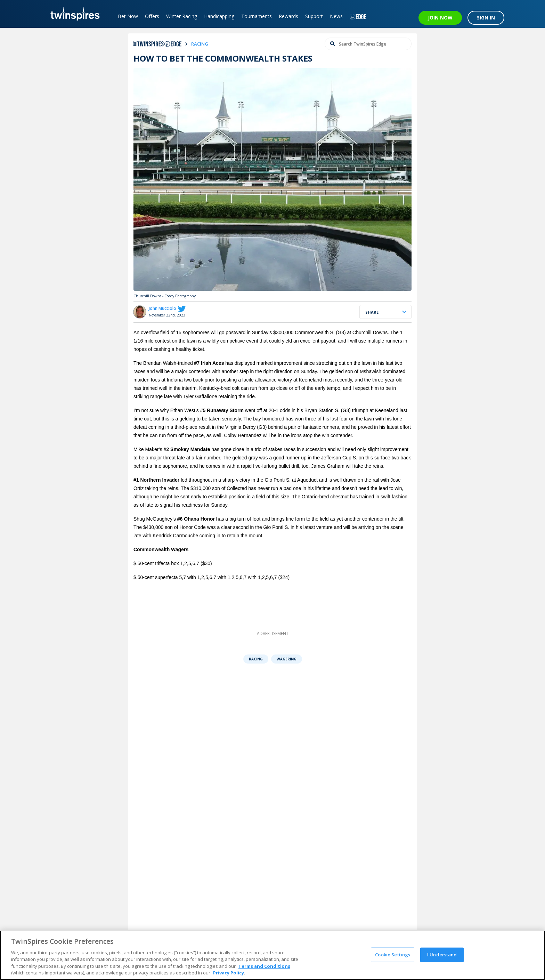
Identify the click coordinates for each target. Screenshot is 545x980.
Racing (256, 659)
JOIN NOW (440, 18)
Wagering (287, 659)
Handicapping (220, 16)
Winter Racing (183, 16)
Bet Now (129, 16)
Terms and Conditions (264, 966)
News (337, 16)
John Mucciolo (162, 308)
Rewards (290, 16)
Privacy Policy (229, 973)
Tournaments (258, 16)
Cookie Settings (393, 955)
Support (315, 16)
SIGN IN (486, 18)
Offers (153, 16)
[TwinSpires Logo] (74, 14)
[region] (272, 955)
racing (200, 44)
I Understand (442, 955)
